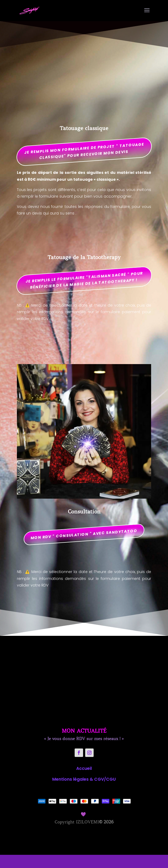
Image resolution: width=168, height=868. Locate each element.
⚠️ (27, 305)
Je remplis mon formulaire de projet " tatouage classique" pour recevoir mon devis (84, 151)
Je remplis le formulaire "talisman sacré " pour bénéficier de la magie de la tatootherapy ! (84, 280)
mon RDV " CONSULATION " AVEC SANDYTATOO (84, 534)
